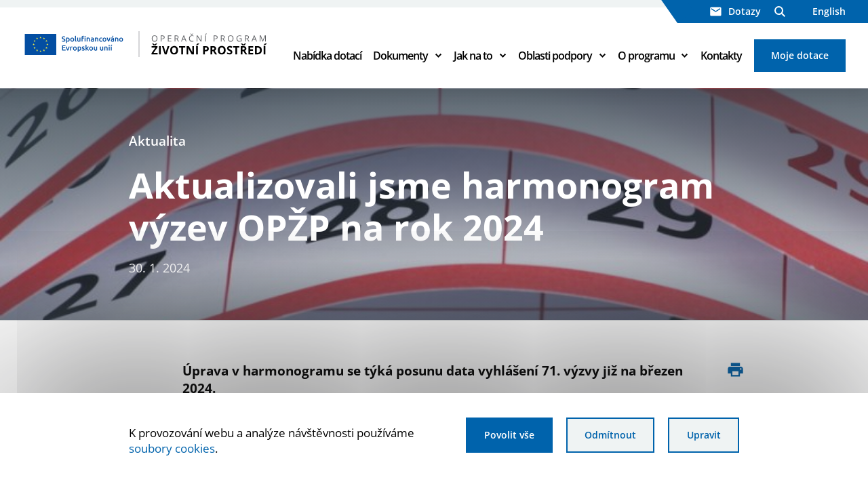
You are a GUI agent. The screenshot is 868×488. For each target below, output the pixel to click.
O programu (646, 56)
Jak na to (473, 56)
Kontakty (721, 56)
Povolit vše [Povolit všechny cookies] (509, 435)
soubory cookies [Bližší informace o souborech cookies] (172, 448)
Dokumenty (400, 56)
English (829, 11)
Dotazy (735, 11)
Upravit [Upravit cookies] (704, 435)
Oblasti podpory (555, 56)
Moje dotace (800, 55)
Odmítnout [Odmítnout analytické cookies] (610, 435)
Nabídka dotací (327, 56)
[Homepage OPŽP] (146, 44)
